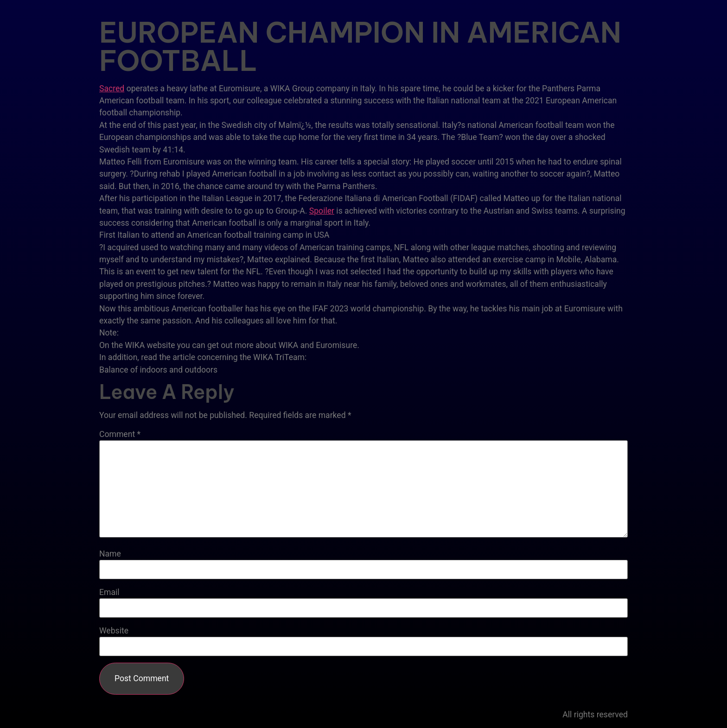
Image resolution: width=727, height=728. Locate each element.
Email (109, 593)
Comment (120, 435)
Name (110, 554)
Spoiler (322, 211)
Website (114, 631)
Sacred (112, 89)
